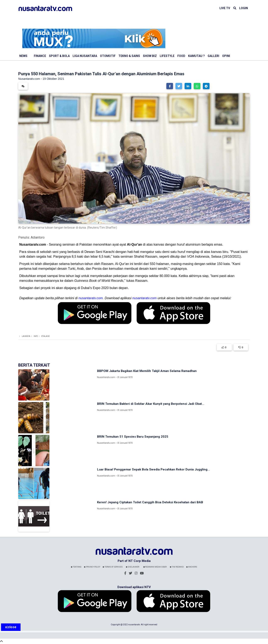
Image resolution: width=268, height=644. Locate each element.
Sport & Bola (59, 56)
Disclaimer (133, 567)
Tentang (76, 567)
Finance (40, 56)
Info (36, 336)
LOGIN (244, 8)
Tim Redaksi (177, 567)
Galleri (213, 56)
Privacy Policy (92, 567)
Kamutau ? (196, 56)
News (23, 56)
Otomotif (108, 56)
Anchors (192, 567)
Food (181, 56)
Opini (226, 56)
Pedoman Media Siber (155, 567)
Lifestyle (167, 56)
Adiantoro (38, 237)
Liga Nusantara (85, 56)
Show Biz (150, 56)
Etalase (45, 336)
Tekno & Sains (129, 56)
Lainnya (26, 336)
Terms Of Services (113, 567)
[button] (170, 86)
